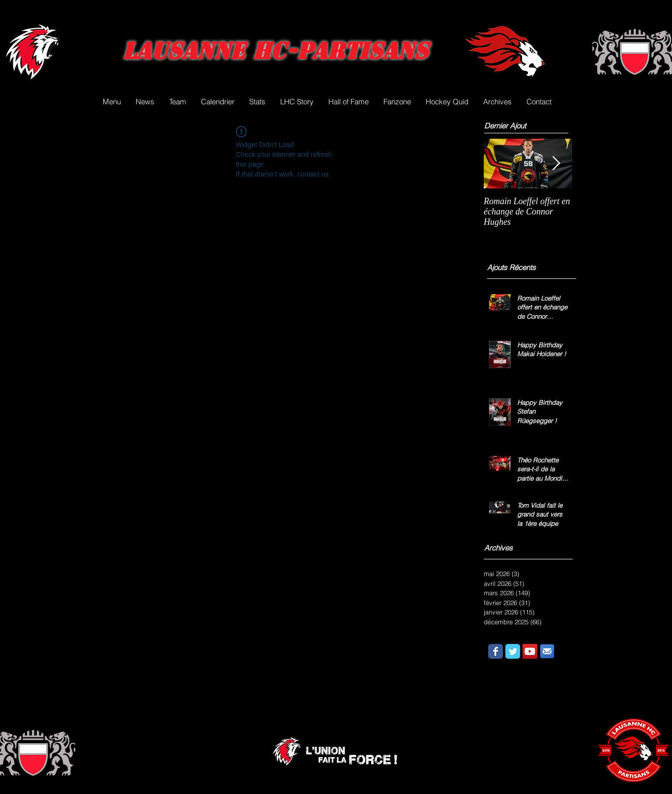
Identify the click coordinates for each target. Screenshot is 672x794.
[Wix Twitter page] (513, 651)
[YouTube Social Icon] (530, 651)
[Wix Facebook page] (496, 651)
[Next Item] (556, 164)
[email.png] (547, 651)
